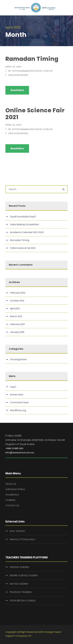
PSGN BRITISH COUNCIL (23, 601)
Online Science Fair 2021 (35, 114)
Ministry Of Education (23, 539)
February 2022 (18, 293)
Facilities (10, 500)
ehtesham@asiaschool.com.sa (32, 71)
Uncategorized (18, 75)
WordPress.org (18, 410)
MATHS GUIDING (19, 584)
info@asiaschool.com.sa (20, 452)
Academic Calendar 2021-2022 (27, 232)
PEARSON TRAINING (21, 592)
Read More (17, 90)
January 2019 (17, 332)
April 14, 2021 (13, 67)
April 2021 (15, 309)
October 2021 (17, 301)
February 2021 (17, 324)
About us (11, 484)
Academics (12, 495)
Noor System (17, 531)
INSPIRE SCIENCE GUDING (24, 575)
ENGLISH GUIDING (20, 567)
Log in (13, 387)
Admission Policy (15, 489)
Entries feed (17, 395)
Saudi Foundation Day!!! (23, 217)
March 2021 (16, 316)
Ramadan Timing (32, 59)
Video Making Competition (24, 224)
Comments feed (19, 402)
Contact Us (12, 505)
